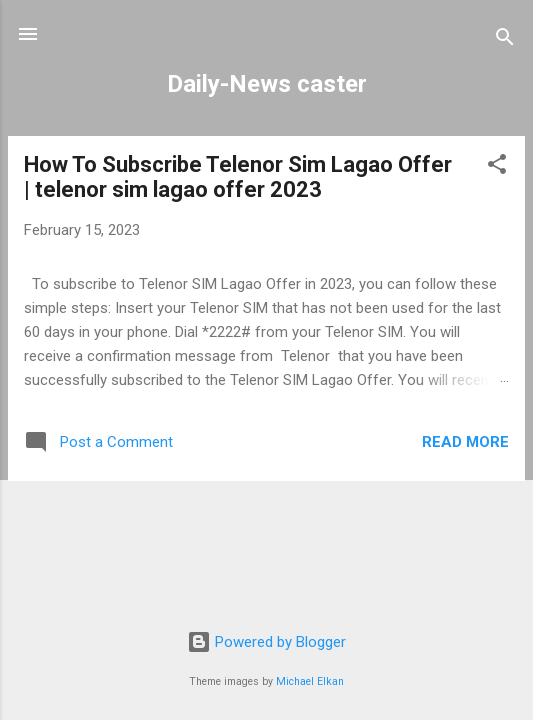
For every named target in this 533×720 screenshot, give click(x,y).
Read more (465, 442)
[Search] (505, 40)
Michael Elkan (310, 681)
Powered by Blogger (266, 642)
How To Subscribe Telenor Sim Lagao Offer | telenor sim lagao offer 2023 (238, 177)
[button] (497, 167)
